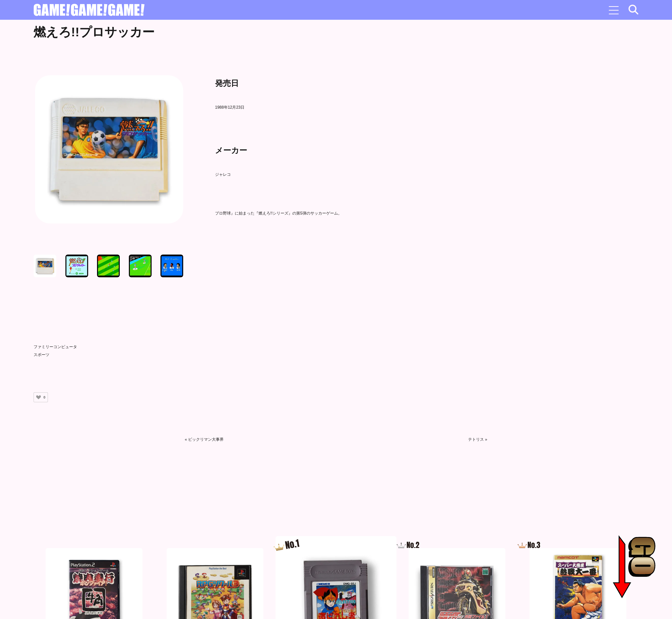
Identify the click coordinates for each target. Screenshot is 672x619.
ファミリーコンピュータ (55, 347)
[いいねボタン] (39, 397)
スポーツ (41, 355)
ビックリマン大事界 (206, 439)
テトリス (476, 439)
